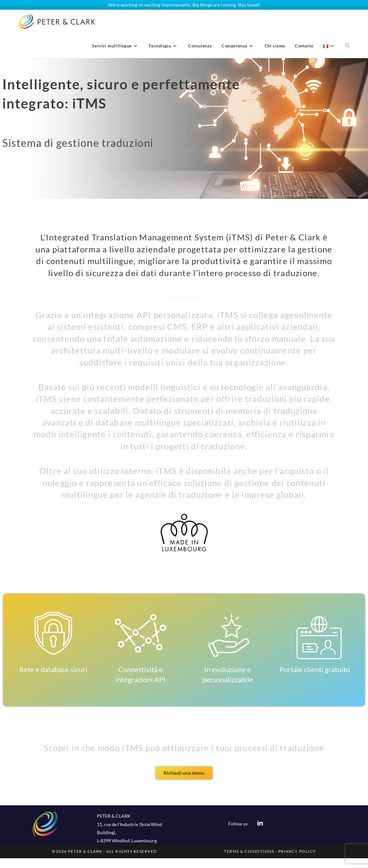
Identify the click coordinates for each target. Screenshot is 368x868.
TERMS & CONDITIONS (249, 851)
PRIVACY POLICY (297, 851)
